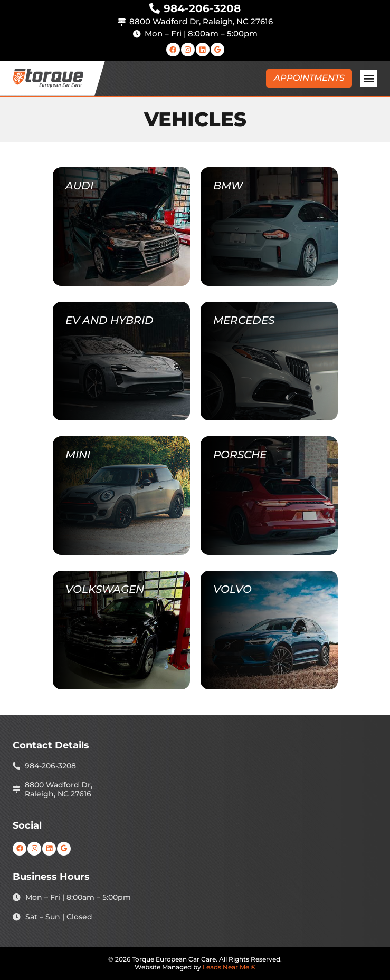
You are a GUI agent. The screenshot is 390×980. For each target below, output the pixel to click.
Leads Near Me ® (229, 967)
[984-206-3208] (155, 8)
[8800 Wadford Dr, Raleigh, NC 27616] (122, 22)
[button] (369, 78)
